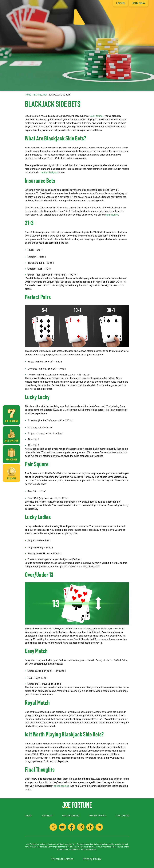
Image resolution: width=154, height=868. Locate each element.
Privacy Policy (92, 859)
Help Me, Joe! (40, 95)
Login (120, 3)
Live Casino (122, 816)
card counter (112, 215)
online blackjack (49, 172)
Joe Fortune (96, 116)
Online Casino (71, 816)
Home (28, 95)
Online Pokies (97, 816)
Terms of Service (62, 859)
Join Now (138, 3)
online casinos (61, 786)
